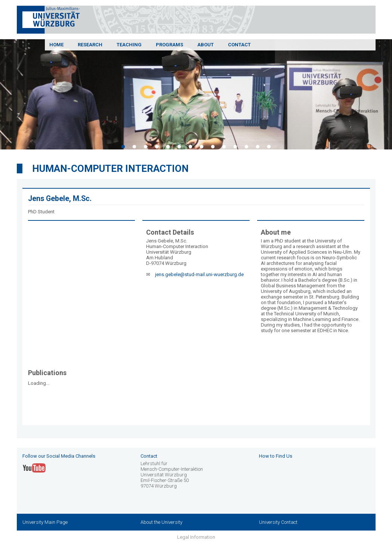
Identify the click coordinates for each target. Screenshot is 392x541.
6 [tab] (179, 147)
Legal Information (196, 537)
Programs (169, 45)
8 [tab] (202, 147)
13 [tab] (258, 147)
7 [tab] (191, 147)
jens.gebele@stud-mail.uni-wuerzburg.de (199, 274)
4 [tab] (157, 147)
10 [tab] (224, 147)
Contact (239, 45)
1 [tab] (123, 147)
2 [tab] (135, 147)
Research (90, 45)
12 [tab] (247, 147)
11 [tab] (235, 147)
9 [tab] (213, 147)
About (206, 45)
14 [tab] (269, 147)
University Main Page (45, 522)
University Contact (278, 522)
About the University (161, 522)
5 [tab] (168, 147)
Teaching (129, 45)
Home (56, 45)
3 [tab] (146, 147)
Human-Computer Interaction (110, 169)
